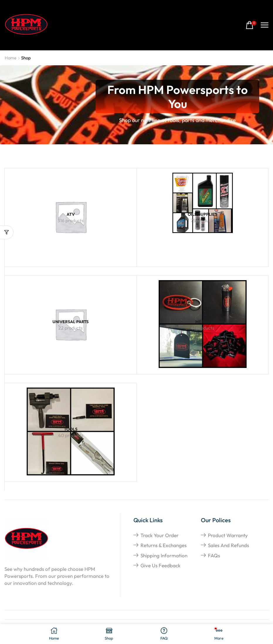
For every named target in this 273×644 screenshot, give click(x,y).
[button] (251, 25)
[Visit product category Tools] (70, 429)
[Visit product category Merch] (202, 322)
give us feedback (160, 565)
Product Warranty (228, 535)
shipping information (164, 555)
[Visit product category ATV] (70, 214)
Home (11, 58)
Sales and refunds (228, 545)
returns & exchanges (163, 545)
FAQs (214, 555)
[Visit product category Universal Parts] (70, 322)
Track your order (160, 535)
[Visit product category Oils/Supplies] (203, 203)
